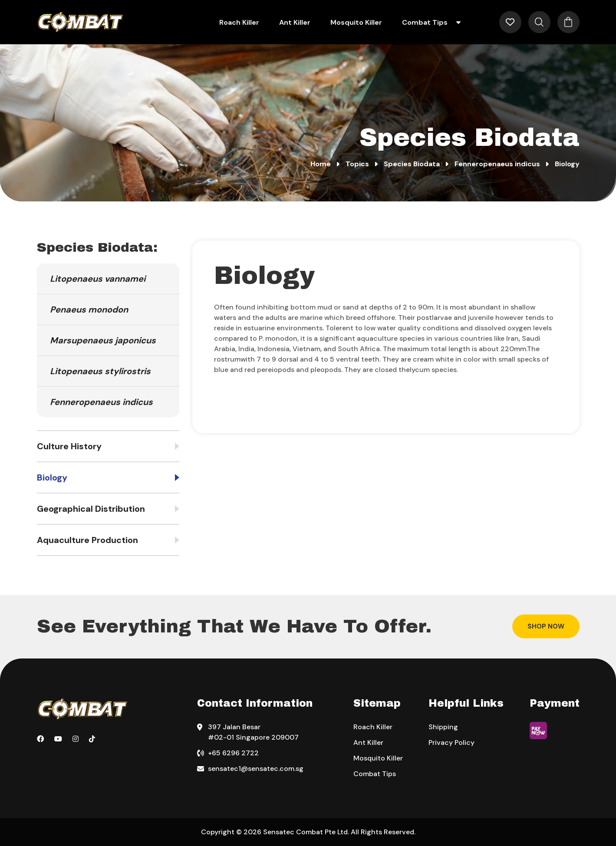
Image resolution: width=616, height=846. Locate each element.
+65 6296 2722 (233, 753)
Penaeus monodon (89, 309)
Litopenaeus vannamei (98, 279)
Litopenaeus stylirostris (100, 371)
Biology (52, 477)
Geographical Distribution (91, 509)
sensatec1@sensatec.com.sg (256, 769)
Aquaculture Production (87, 540)
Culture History (69, 446)
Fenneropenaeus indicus (101, 402)
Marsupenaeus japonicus (103, 340)
